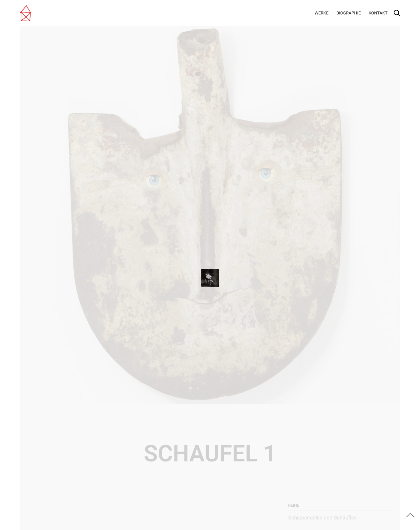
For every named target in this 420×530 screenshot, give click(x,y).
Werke (322, 13)
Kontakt (378, 13)
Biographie (348, 13)
